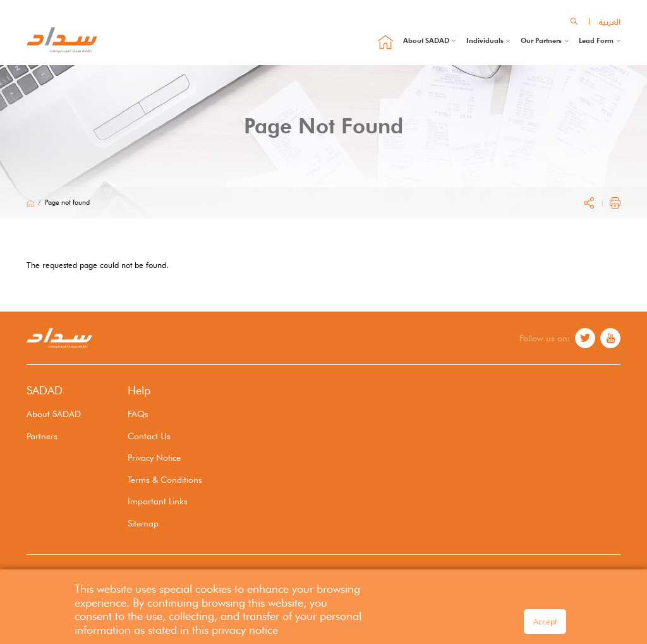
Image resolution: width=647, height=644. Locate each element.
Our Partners (541, 40)
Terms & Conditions (165, 479)
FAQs (138, 414)
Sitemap (143, 523)
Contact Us (149, 436)
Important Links (158, 501)
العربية (610, 21)
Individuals (485, 40)
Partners (42, 436)
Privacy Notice (154, 457)
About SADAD (426, 40)
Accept (545, 625)
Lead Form (596, 40)
